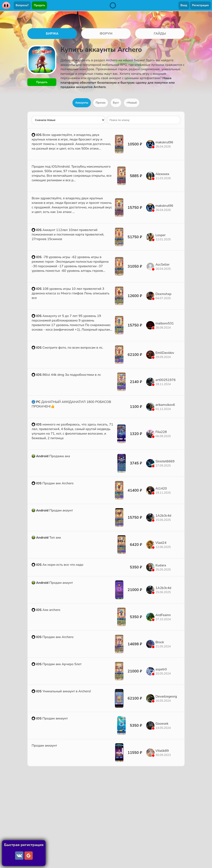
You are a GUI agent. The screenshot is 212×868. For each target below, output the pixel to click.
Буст (116, 103)
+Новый (132, 103)
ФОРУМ (106, 34)
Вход (184, 5)
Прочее (101, 103)
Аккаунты (82, 103)
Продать (40, 5)
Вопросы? (22, 5)
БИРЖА (52, 34)
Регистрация (200, 5)
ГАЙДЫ (160, 34)
